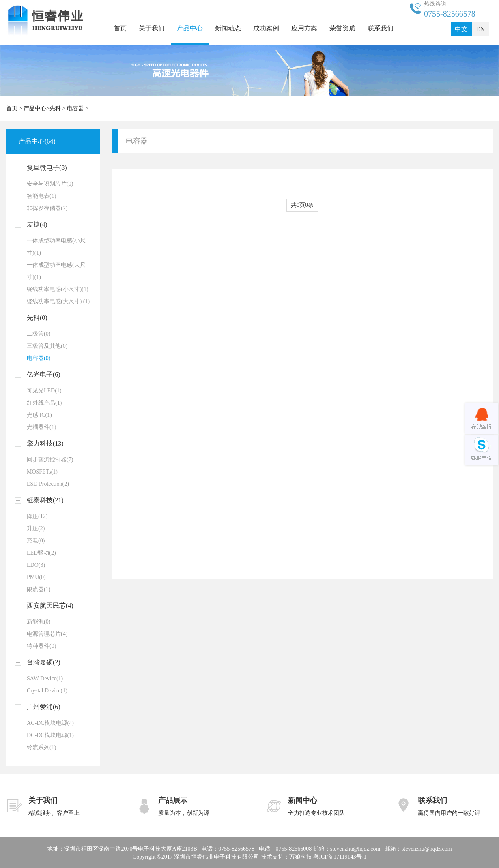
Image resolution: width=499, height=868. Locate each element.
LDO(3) (36, 565)
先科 (55, 108)
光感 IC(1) (39, 415)
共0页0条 (302, 205)
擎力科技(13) (45, 443)
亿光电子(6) (44, 374)
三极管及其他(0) (47, 346)
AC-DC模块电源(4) (50, 723)
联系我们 (381, 28)
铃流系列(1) (41, 747)
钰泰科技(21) (45, 500)
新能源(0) (39, 622)
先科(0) (37, 318)
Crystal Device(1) (47, 691)
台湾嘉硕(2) (44, 662)
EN (481, 29)
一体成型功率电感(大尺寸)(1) (56, 271)
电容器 (75, 108)
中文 (461, 29)
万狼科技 (301, 857)
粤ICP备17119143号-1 (340, 857)
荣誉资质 (342, 28)
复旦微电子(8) (47, 168)
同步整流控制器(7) (50, 460)
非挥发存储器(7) (47, 208)
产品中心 (190, 28)
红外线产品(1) (44, 403)
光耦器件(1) (41, 427)
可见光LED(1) (44, 391)
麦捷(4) (37, 224)
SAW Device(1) (45, 678)
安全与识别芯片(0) (50, 184)
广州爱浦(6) (44, 707)
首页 (120, 28)
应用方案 (304, 28)
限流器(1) (39, 589)
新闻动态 (228, 28)
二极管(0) (39, 334)
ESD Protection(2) (48, 484)
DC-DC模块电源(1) (50, 735)
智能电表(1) (41, 196)
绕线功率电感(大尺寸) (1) (58, 301)
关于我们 (152, 28)
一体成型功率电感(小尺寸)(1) (56, 247)
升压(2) (36, 528)
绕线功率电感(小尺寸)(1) (58, 289)
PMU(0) (36, 577)
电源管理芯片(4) (47, 634)
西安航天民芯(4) (50, 605)
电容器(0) (39, 358)
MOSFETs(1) (42, 472)
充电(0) (36, 541)
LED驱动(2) (41, 553)
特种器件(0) (41, 646)
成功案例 (266, 28)
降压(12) (37, 516)
